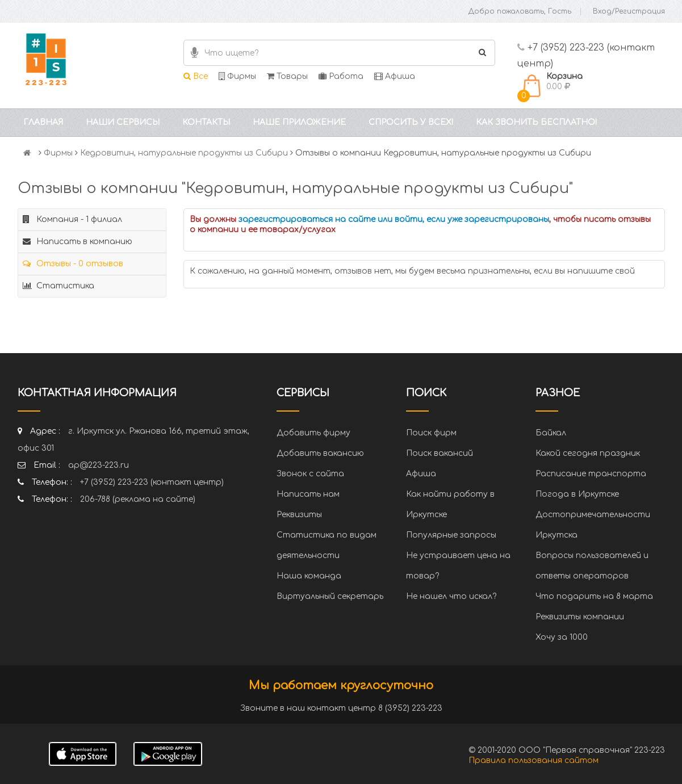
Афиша (395, 76)
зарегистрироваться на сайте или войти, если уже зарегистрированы (394, 219)
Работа (341, 76)
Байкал (551, 433)
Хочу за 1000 (562, 637)
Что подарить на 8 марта (594, 596)
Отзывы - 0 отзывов (73, 264)
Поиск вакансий (440, 453)
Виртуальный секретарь (330, 596)
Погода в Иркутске (577, 494)
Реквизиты (299, 515)
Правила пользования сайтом (534, 760)
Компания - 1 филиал (72, 219)
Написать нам (308, 494)
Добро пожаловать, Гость (520, 11)
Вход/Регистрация (629, 11)
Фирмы (237, 76)
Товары (287, 76)
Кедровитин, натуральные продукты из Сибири (184, 153)
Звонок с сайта (310, 474)
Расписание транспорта (591, 474)
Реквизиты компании (580, 617)
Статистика (58, 286)
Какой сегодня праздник (588, 453)
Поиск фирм (431, 433)
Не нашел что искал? (451, 596)
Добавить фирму (313, 433)
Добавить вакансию (320, 453)
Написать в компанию (78, 242)
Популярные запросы (451, 535)
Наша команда (309, 576)
